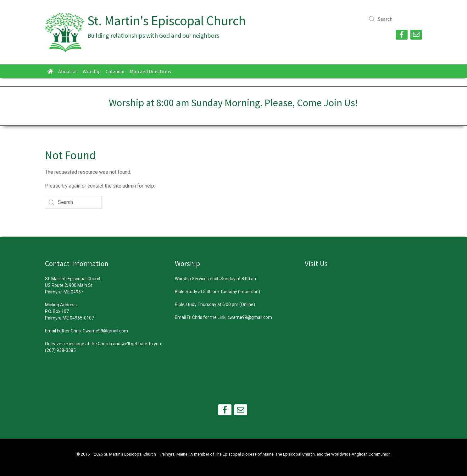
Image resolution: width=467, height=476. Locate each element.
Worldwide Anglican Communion (361, 454)
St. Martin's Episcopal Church (167, 20)
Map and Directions (150, 71)
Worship (92, 71)
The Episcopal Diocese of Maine (244, 454)
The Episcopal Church (295, 454)
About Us (68, 71)
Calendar (115, 71)
